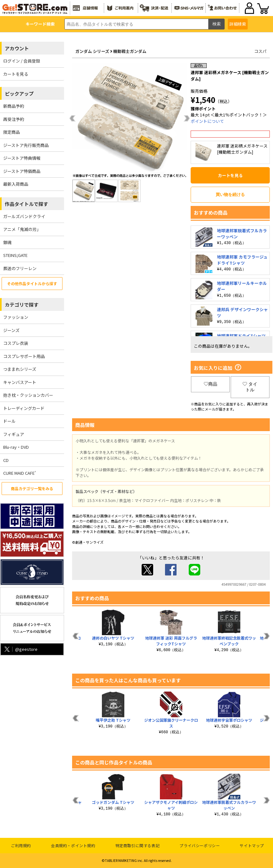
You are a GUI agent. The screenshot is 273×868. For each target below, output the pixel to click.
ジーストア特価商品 (22, 171)
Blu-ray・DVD (16, 447)
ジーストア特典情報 (22, 158)
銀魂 (7, 242)
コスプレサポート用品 (24, 356)
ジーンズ (11, 330)
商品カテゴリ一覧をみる (32, 488)
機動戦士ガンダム (130, 51)
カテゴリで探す (22, 305)
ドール (9, 421)
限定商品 (12, 132)
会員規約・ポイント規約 (73, 845)
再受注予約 (14, 119)
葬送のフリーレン (20, 268)
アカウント (17, 48)
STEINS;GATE (15, 255)
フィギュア (14, 434)
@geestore (20, 649)
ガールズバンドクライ (24, 216)
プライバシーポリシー (200, 845)
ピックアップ (19, 94)
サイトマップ (252, 845)
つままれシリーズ (20, 369)
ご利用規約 (21, 845)
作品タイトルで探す (26, 204)
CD (6, 460)
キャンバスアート (20, 382)
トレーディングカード (24, 408)
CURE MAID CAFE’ (20, 473)
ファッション (16, 317)
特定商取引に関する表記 (138, 845)
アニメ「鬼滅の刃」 (22, 229)
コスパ (260, 51)
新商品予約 (14, 106)
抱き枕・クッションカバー (28, 395)
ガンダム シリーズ (92, 51)
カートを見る (16, 74)
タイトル (250, 387)
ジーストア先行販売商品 (26, 145)
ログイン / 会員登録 (22, 61)
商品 (211, 384)
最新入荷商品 (16, 184)
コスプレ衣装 (16, 343)
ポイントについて (207, 121)
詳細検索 (238, 24)
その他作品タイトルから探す (32, 283)
